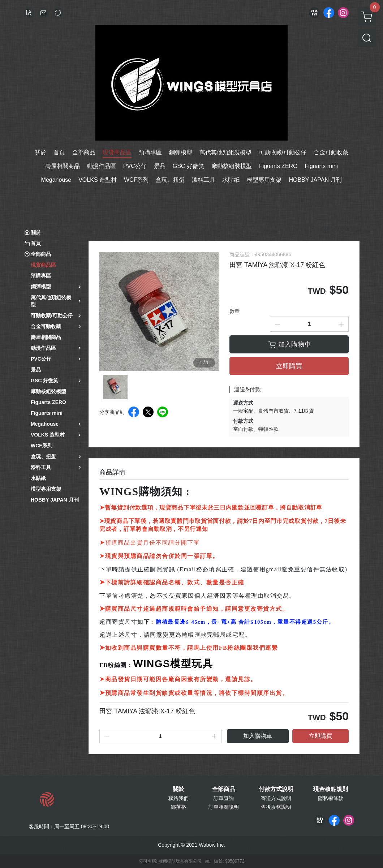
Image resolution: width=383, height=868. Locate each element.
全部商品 (224, 789)
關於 (178, 789)
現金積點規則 (331, 789)
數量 (234, 311)
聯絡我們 (178, 798)
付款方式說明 (276, 789)
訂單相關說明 (224, 807)
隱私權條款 (331, 798)
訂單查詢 (224, 798)
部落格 (178, 807)
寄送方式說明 (276, 798)
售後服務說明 (276, 807)
